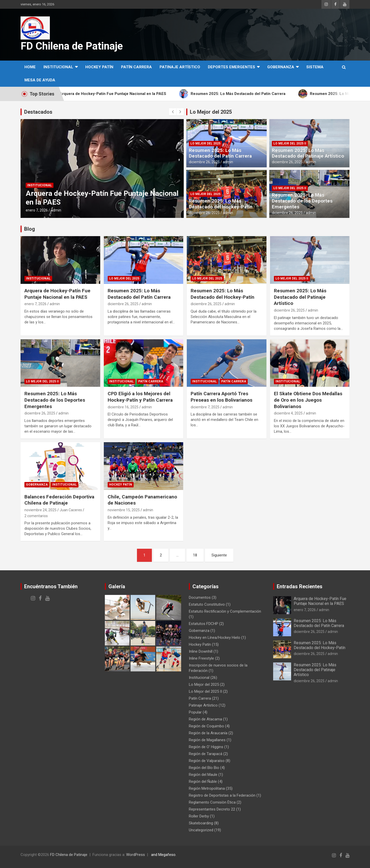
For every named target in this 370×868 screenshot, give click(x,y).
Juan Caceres (71, 510)
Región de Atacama (205, 719)
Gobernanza (281, 67)
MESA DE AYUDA (40, 80)
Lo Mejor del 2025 (211, 112)
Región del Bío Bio (204, 768)
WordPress (136, 855)
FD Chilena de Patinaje (72, 46)
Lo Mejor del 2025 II (290, 143)
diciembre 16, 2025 (123, 407)
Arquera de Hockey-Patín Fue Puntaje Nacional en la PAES (57, 294)
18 (195, 555)
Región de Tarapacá (206, 754)
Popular (195, 712)
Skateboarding (201, 823)
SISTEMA (315, 67)
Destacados (38, 112)
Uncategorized (201, 830)
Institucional (58, 67)
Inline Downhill (201, 651)
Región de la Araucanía (208, 733)
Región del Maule (203, 775)
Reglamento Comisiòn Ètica (212, 802)
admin (56, 210)
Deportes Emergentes (232, 67)
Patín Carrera (136, 67)
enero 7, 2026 (37, 210)
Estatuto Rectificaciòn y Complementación (225, 611)
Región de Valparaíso (207, 761)
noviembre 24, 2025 (40, 510)
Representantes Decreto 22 (212, 809)
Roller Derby (199, 816)
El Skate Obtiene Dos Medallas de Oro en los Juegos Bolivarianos (308, 400)
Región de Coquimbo (206, 726)
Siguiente (219, 555)
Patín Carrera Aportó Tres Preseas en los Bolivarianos (221, 397)
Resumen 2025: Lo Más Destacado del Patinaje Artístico (308, 153)
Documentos (200, 597)
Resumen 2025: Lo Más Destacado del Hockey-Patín (221, 204)
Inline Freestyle (201, 658)
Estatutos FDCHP (203, 624)
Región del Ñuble (203, 782)
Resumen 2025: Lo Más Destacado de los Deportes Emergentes (302, 201)
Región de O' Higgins (206, 747)
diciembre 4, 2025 (288, 413)
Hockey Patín (99, 67)
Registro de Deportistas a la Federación (222, 795)
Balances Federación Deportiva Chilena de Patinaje (59, 500)
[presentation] (173, 112)
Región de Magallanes (207, 740)
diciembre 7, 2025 (205, 407)
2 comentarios (36, 516)
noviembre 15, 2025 (124, 510)
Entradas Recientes (300, 586)
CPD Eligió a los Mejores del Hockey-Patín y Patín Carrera (140, 397)
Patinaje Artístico (180, 67)
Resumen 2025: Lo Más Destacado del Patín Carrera (220, 153)
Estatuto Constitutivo (207, 604)
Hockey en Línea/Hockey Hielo (215, 638)
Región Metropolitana (207, 788)
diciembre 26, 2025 (204, 162)
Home (30, 67)
